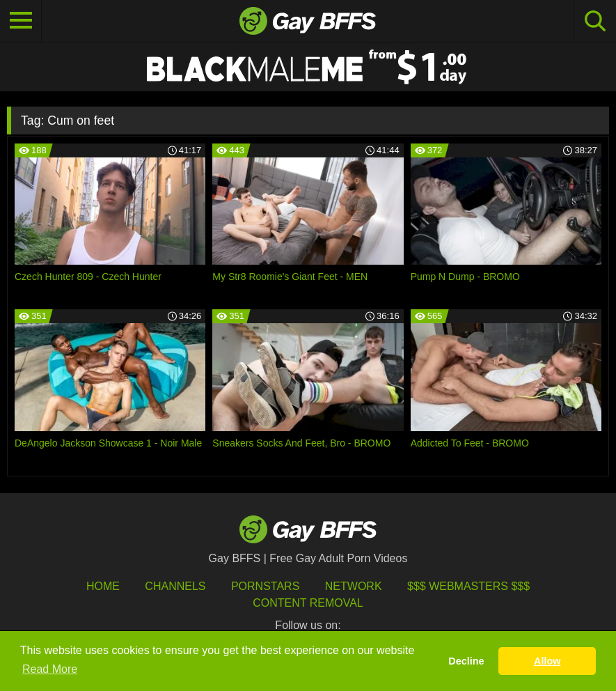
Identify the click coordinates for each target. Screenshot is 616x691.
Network (354, 586)
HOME (103, 586)
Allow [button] (547, 661)
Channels (175, 586)
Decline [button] (466, 661)
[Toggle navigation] (21, 21)
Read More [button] (50, 669)
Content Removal (308, 603)
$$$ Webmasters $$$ (468, 586)
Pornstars (265, 586)
